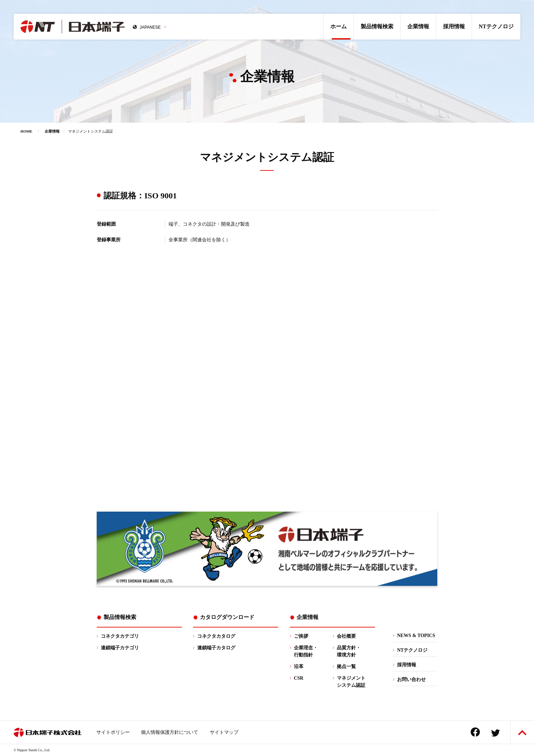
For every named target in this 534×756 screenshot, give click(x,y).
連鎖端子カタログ (216, 648)
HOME (26, 131)
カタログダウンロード (227, 617)
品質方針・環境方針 (349, 651)
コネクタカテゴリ (120, 636)
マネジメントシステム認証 (351, 682)
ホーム (339, 26)
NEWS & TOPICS (416, 636)
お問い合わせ (411, 679)
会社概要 (346, 636)
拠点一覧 (346, 667)
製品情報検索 (377, 26)
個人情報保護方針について (170, 732)
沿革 (299, 667)
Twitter (496, 733)
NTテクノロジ (496, 26)
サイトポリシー (113, 732)
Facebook (475, 732)
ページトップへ (522, 733)
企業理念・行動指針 (306, 651)
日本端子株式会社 (73, 27)
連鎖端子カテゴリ (120, 648)
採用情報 (454, 26)
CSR (299, 678)
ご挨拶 (301, 636)
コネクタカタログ (216, 636)
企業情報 (418, 26)
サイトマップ (224, 732)
